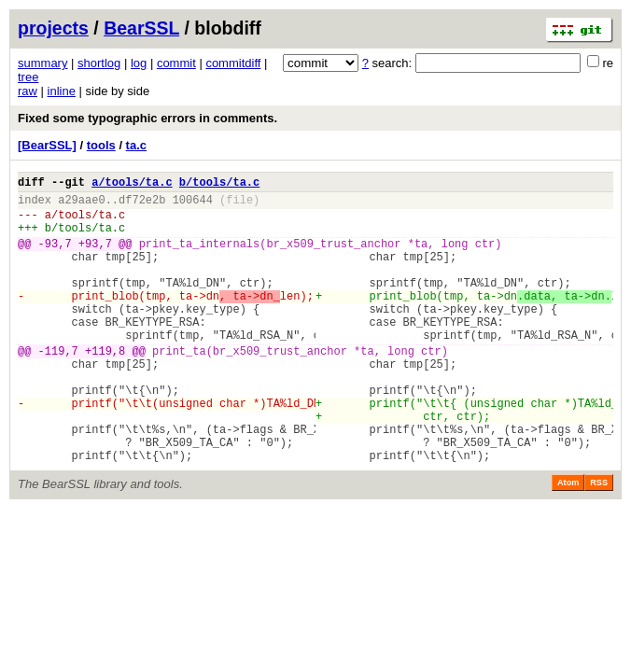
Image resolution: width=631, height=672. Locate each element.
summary (42, 63)
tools (101, 145)
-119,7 (58, 387)
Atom (568, 541)
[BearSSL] (47, 145)
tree (28, 77)
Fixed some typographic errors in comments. (147, 118)
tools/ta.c (91, 223)
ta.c (136, 145)
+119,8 (105, 387)
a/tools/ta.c (132, 184)
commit (176, 63)
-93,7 (55, 257)
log (139, 63)
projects (53, 28)
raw (28, 91)
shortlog (99, 63)
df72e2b (142, 205)
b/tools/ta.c (219, 184)
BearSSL (141, 28)
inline (62, 91)
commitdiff (233, 63)
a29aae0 (81, 205)
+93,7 (95, 257)
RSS (599, 541)
